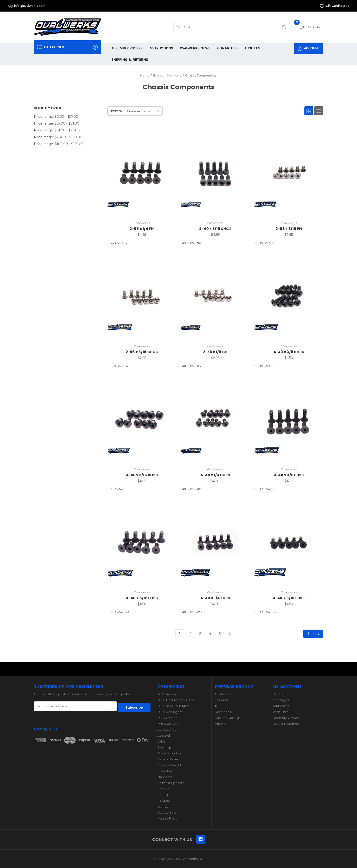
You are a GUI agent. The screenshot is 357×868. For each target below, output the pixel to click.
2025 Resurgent (170, 694)
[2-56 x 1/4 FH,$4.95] (142, 173)
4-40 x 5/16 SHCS (215, 229)
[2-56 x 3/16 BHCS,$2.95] (142, 296)
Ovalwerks (223, 694)
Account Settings (286, 724)
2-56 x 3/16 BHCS (142, 352)
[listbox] (144, 111)
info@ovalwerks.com (27, 6)
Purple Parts (167, 818)
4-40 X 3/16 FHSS (289, 598)
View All (221, 724)
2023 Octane (167, 718)
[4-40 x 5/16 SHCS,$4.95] (215, 173)
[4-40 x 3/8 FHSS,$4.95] (289, 419)
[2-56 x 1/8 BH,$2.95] (215, 296)
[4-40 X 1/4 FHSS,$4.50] (215, 542)
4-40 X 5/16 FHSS (142, 598)
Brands (163, 807)
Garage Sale (167, 812)
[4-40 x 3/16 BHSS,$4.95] (142, 419)
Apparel (164, 735)
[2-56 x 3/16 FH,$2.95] (289, 173)
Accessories (167, 730)
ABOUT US (252, 48)
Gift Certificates (334, 6)
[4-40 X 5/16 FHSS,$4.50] (142, 542)
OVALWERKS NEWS (195, 48)
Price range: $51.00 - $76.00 (57, 130)
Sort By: (116, 111)
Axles (161, 741)
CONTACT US (227, 48)
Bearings (164, 747)
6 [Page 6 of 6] (230, 634)
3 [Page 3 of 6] (200, 634)
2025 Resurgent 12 (172, 712)
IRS (218, 706)
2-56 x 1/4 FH (142, 229)
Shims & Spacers (171, 783)
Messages (281, 700)
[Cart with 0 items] (314, 27)
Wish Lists (280, 712)
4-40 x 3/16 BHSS (142, 475)
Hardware (165, 777)
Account (309, 48)
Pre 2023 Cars (168, 724)
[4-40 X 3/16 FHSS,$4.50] (289, 542)
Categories (68, 47)
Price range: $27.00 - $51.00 (57, 123)
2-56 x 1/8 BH (215, 352)
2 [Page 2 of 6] (191, 634)
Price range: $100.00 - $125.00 (59, 144)
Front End (165, 771)
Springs (163, 795)
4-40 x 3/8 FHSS (289, 475)
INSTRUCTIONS (161, 48)
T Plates (163, 801)
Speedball (223, 712)
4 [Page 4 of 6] (210, 634)
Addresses (281, 706)
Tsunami (221, 700)
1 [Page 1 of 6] (180, 634)
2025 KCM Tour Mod (173, 706)
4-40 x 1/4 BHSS (215, 475)
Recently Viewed (286, 718)
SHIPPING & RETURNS (130, 60)
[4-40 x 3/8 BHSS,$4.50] (289, 296)
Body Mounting (170, 753)
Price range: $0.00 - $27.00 (56, 116)
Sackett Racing (227, 718)
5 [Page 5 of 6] (220, 634)
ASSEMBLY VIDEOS (126, 48)
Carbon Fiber (168, 759)
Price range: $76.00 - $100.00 (58, 137)
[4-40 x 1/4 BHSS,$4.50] (215, 419)
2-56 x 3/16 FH (289, 229)
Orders (278, 694)
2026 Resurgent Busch (176, 700)
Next (314, 634)
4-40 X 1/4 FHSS (215, 598)
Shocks (163, 789)
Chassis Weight (169, 765)
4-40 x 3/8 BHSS (289, 352)
